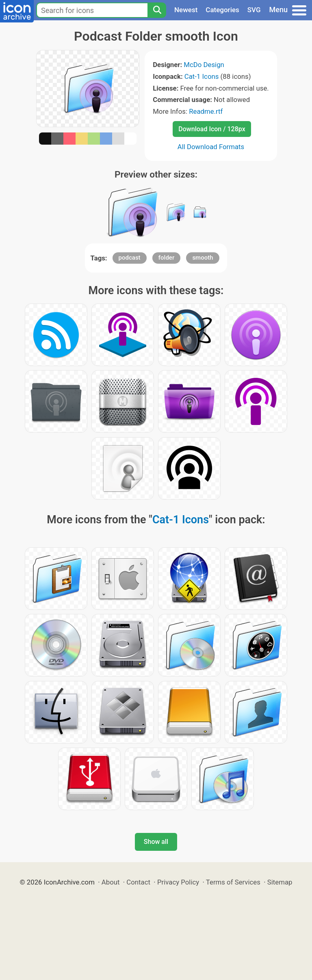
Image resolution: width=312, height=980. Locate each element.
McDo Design (204, 65)
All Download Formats (211, 147)
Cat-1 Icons (202, 76)
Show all (156, 842)
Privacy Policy (178, 882)
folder (166, 258)
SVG (254, 10)
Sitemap (280, 882)
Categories (222, 10)
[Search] (157, 10)
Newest (186, 10)
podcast (130, 258)
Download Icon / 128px (212, 129)
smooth (203, 258)
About (111, 882)
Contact (138, 882)
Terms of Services (233, 882)
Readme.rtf (206, 111)
